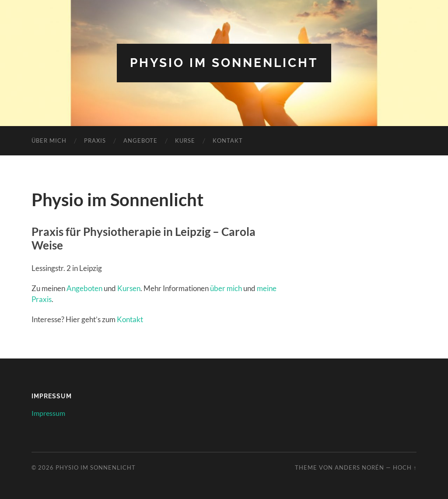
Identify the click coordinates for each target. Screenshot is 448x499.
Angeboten (84, 288)
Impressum (48, 413)
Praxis (95, 141)
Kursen (129, 288)
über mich (226, 288)
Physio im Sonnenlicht (224, 63)
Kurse (185, 141)
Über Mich (49, 141)
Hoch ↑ (405, 467)
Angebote (140, 141)
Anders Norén (359, 467)
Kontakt (228, 141)
